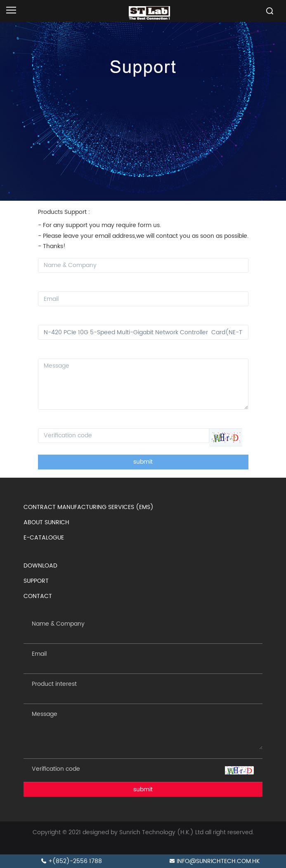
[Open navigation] (11, 10)
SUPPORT (36, 581)
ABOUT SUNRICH (46, 522)
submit (143, 462)
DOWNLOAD (40, 566)
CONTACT (38, 596)
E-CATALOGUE (44, 538)
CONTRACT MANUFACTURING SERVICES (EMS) (89, 507)
